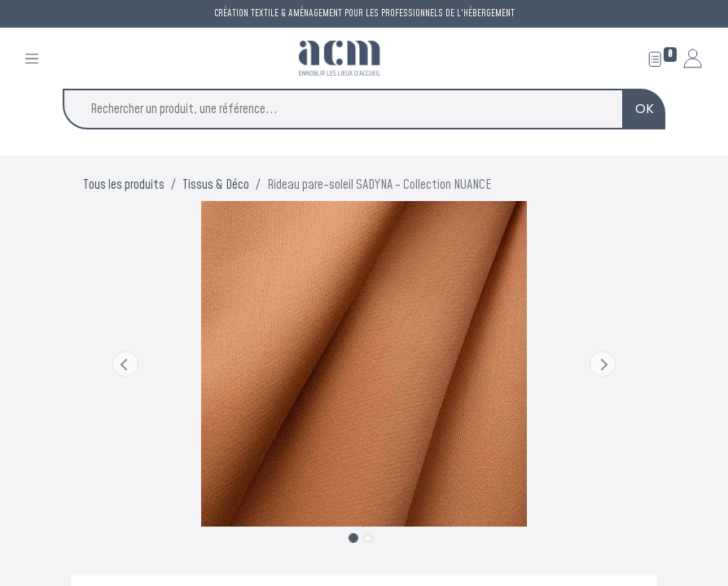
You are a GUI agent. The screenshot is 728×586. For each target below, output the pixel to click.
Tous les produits (124, 185)
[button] (125, 364)
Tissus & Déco (216, 185)
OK (645, 109)
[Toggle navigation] (32, 58)
